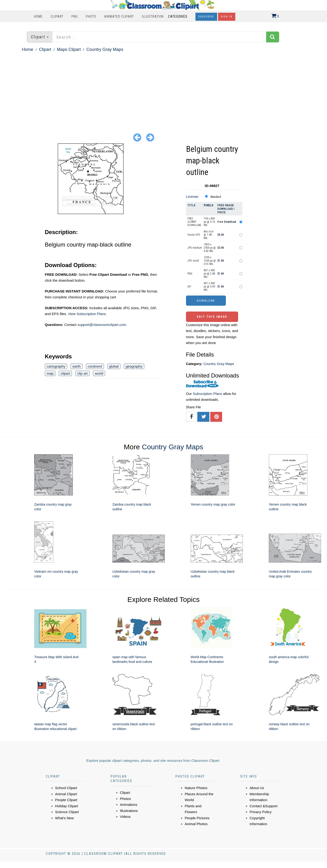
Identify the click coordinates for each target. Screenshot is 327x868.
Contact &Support (264, 806)
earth (76, 366)
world (99, 373)
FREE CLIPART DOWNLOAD (194, 222)
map (50, 373)
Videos (125, 817)
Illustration (153, 16)
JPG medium (195, 248)
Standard (216, 197)
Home (38, 16)
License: (193, 197)
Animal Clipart (66, 794)
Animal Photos (196, 824)
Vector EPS (194, 235)
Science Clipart (67, 812)
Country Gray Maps (105, 49)
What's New (65, 818)
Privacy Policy (261, 812)
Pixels (209, 205)
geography (134, 366)
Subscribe (206, 17)
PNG (75, 16)
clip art (83, 373)
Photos (126, 799)
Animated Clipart (119, 16)
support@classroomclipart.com (102, 325)
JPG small (193, 261)
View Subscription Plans (87, 314)
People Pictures (197, 818)
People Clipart (66, 800)
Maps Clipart (69, 49)
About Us (257, 788)
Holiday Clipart (67, 806)
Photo (91, 16)
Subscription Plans (207, 394)
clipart (65, 373)
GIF (189, 287)
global (114, 366)
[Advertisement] (164, 89)
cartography (56, 366)
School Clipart (66, 788)
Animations (129, 805)
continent (95, 366)
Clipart (57, 16)
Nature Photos (196, 788)
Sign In (227, 17)
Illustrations (129, 811)
